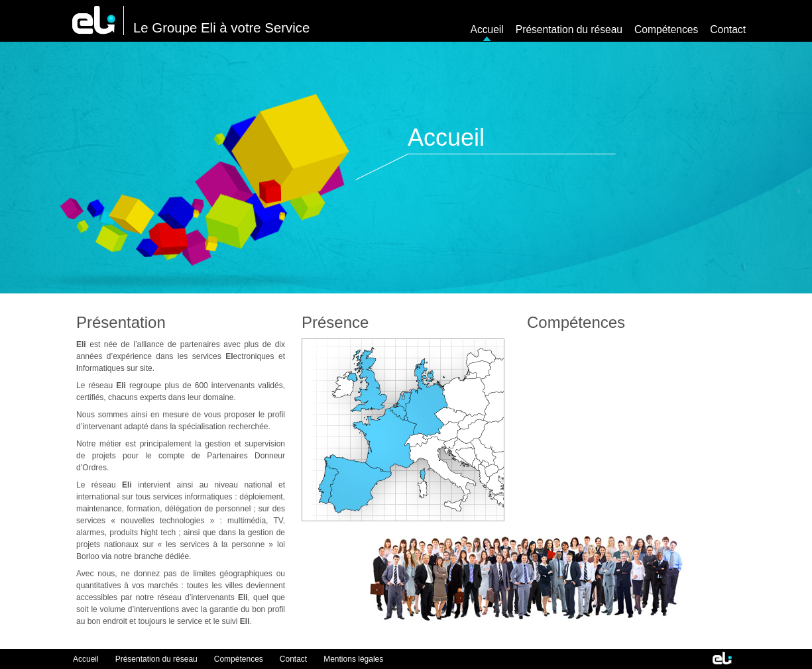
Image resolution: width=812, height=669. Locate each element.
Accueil (487, 29)
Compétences (666, 29)
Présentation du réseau (569, 29)
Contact (728, 29)
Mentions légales (353, 659)
